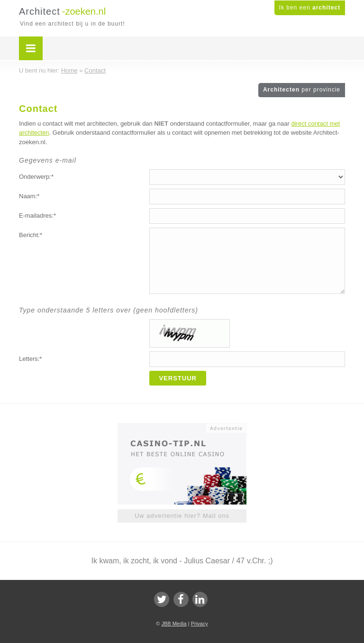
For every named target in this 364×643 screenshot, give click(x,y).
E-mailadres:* (37, 216)
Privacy (200, 624)
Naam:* (29, 196)
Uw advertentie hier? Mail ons (182, 516)
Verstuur (178, 378)
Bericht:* (31, 235)
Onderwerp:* (36, 177)
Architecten (302, 90)
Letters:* (30, 359)
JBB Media (174, 624)
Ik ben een (310, 8)
